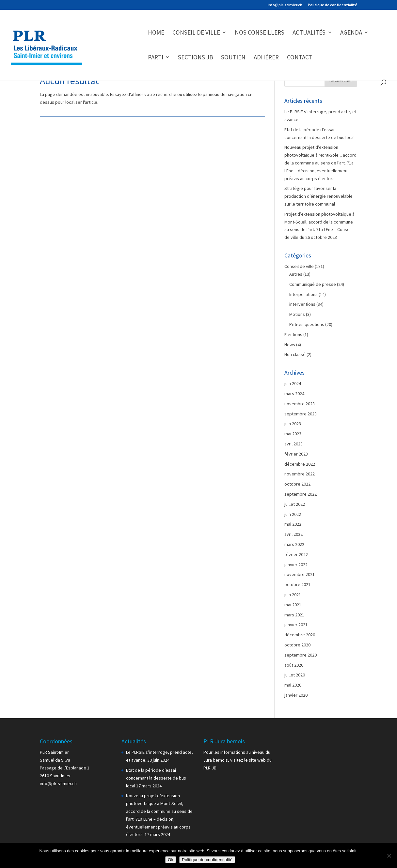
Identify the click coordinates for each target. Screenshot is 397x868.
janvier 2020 (296, 695)
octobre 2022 (297, 484)
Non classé (295, 354)
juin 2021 (293, 595)
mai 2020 (293, 685)
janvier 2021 (296, 625)
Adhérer (266, 58)
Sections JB (195, 58)
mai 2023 (293, 434)
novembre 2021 (300, 574)
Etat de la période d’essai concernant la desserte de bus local (156, 778)
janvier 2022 (296, 565)
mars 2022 (294, 544)
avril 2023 (294, 444)
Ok (171, 860)
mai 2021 (293, 605)
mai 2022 (293, 524)
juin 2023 (293, 424)
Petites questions (307, 324)
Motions (297, 314)
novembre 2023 (300, 404)
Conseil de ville (196, 33)
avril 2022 (294, 534)
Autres (296, 274)
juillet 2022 (295, 504)
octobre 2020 (297, 645)
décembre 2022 (300, 464)
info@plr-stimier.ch (285, 5)
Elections (293, 334)
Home (156, 33)
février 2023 (296, 454)
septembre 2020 (301, 655)
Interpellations (303, 294)
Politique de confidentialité (333, 5)
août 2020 (294, 665)
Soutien (233, 58)
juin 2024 (293, 383)
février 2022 (296, 554)
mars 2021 (294, 615)
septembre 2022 (301, 494)
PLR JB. (210, 768)
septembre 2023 (301, 414)
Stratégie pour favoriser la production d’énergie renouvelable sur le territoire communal (318, 196)
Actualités (309, 33)
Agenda (351, 33)
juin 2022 (293, 514)
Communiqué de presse (313, 284)
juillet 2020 (295, 675)
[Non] (389, 856)
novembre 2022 (300, 474)
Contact (300, 58)
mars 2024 (294, 394)
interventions (302, 304)
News (290, 345)
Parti (156, 58)
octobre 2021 (297, 584)
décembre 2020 (300, 635)
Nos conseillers (260, 33)
